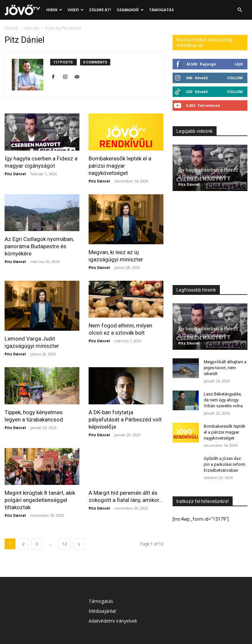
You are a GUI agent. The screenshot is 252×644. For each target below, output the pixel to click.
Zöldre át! (100, 10)
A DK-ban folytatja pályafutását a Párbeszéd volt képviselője (125, 419)
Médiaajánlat (102, 611)
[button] (240, 10)
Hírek (54, 10)
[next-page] (79, 544)
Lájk (239, 64)
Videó (76, 10)
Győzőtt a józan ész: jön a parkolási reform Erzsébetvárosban (225, 464)
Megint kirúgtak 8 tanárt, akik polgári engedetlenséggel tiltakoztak (40, 500)
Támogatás (161, 10)
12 (65, 544)
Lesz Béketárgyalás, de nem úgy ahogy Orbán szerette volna (223, 400)
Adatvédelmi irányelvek (113, 621)
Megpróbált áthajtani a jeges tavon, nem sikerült (225, 368)
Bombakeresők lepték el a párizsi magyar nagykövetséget (120, 166)
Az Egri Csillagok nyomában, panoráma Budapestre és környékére (39, 246)
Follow (235, 78)
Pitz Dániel (15, 174)
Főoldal (11, 28)
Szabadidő (130, 10)
